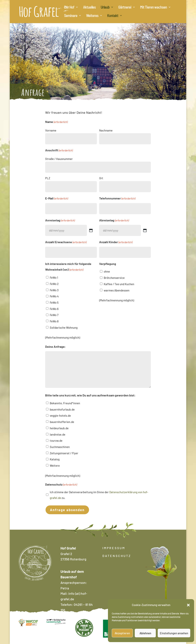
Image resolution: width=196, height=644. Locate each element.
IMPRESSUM (114, 548)
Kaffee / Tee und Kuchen (119, 284)
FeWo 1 (54, 278)
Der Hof (69, 8)
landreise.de (58, 434)
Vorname (51, 130)
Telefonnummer (117, 199)
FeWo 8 (54, 321)
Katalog (55, 459)
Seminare (71, 16)
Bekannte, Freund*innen (65, 403)
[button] (188, 605)
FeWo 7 (54, 315)
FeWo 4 (54, 296)
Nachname (106, 130)
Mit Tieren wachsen (154, 8)
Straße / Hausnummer (59, 159)
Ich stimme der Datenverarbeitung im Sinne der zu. (99, 495)
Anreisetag (60, 221)
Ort (101, 178)
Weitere (55, 466)
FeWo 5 (54, 303)
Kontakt (113, 16)
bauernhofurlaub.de (62, 409)
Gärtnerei (125, 8)
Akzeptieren (122, 633)
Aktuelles (89, 8)
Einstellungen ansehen (174, 633)
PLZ (48, 178)
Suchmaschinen (60, 447)
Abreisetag (114, 221)
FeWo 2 (54, 284)
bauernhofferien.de (62, 422)
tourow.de (56, 441)
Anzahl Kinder (116, 242)
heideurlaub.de (59, 428)
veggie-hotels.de (60, 416)
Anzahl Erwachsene (66, 242)
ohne (107, 271)
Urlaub (105, 8)
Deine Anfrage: (56, 347)
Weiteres (92, 16)
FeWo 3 (54, 290)
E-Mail (57, 199)
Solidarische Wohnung (64, 328)
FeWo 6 (54, 309)
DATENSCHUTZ (117, 556)
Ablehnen (145, 633)
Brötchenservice (114, 278)
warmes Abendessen (117, 290)
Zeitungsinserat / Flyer (64, 453)
